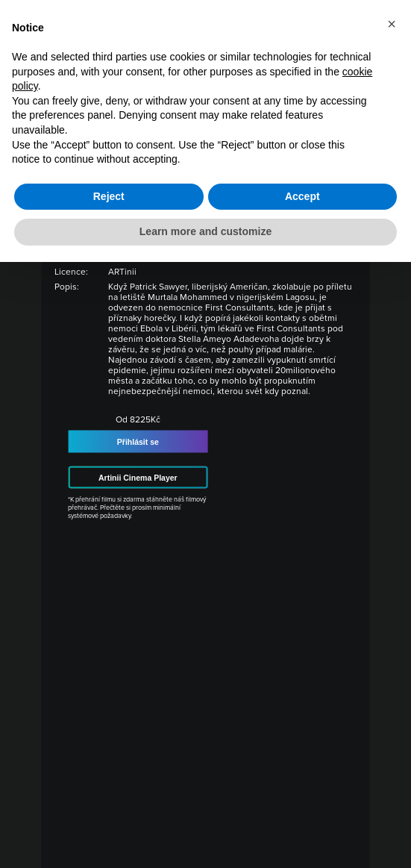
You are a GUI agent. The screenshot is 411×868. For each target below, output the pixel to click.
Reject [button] (109, 196)
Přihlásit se (138, 442)
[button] (392, 24)
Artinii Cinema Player (138, 478)
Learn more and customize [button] (205, 231)
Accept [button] (302, 196)
